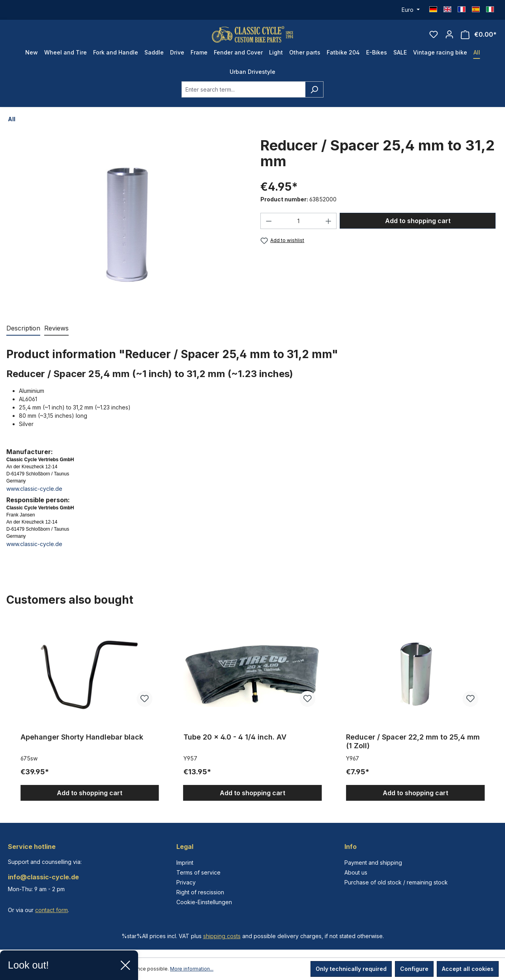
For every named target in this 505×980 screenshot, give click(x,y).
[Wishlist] (434, 38)
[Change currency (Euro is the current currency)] (411, 10)
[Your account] (449, 38)
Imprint (185, 863)
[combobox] (243, 97)
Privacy (186, 882)
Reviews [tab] (56, 336)
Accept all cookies (468, 969)
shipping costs (222, 936)
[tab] (23, 336)
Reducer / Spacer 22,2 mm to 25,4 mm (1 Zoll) (413, 749)
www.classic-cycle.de (34, 496)
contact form (51, 910)
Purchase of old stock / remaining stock (396, 882)
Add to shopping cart (418, 228)
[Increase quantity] (329, 228)
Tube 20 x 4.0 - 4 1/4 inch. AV (235, 744)
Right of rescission (200, 892)
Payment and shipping (373, 863)
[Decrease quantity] (269, 228)
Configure (414, 969)
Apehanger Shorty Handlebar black (82, 744)
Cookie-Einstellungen (204, 902)
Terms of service (198, 872)
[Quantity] (299, 228)
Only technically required (351, 969)
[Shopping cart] (479, 38)
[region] (252, 718)
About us (356, 872)
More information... (192, 969)
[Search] (314, 97)
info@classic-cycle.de (43, 877)
